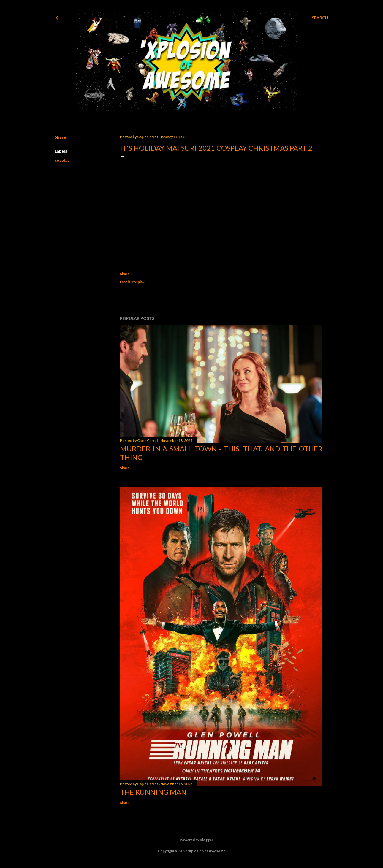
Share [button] (60, 137)
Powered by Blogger (192, 840)
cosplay (62, 160)
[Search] (320, 18)
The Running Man (153, 792)
